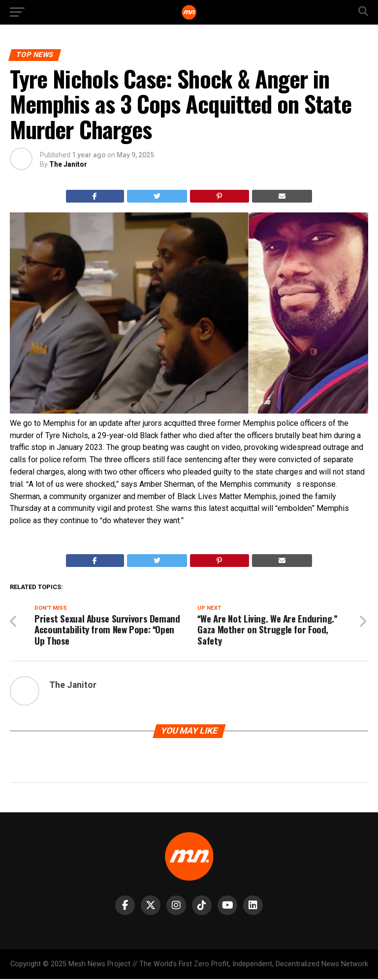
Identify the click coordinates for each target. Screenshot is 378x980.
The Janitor (68, 164)
